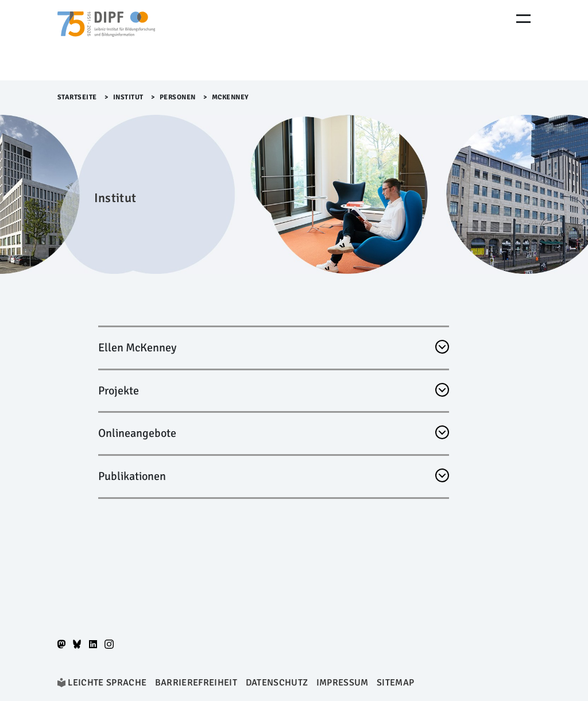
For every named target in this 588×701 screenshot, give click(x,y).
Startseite (77, 97)
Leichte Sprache (107, 683)
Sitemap (395, 683)
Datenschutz (277, 683)
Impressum (343, 683)
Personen (178, 97)
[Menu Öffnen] (523, 19)
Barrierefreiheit (196, 683)
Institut (128, 97)
